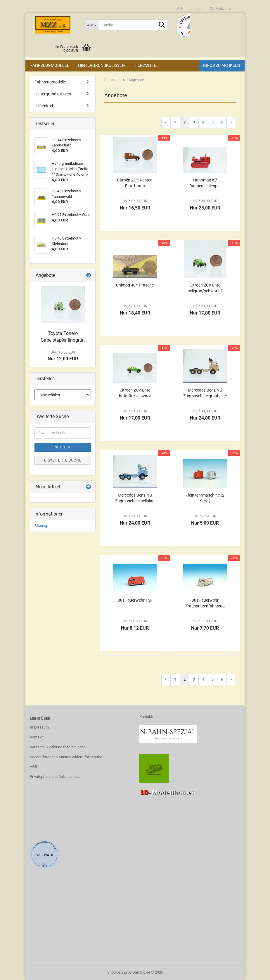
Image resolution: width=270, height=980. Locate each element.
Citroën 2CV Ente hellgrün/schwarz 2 (205, 288)
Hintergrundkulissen (101, 65)
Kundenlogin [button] (189, 9)
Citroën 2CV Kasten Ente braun (135, 183)
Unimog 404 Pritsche (135, 285)
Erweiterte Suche (63, 460)
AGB (33, 767)
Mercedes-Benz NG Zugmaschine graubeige (205, 393)
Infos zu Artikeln (222, 65)
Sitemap (41, 526)
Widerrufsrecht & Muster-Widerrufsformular (66, 757)
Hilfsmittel (146, 65)
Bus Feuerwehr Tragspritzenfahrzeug (205, 603)
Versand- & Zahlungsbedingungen (58, 747)
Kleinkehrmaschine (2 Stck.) (205, 498)
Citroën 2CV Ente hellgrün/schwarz (135, 393)
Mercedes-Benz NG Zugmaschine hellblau (135, 498)
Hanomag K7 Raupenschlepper (205, 183)
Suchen (63, 447)
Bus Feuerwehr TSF (135, 600)
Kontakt (36, 737)
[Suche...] (92, 25)
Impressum (39, 727)
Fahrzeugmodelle (50, 65)
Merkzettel (221, 9)
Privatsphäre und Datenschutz (55, 777)
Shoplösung (117, 972)
